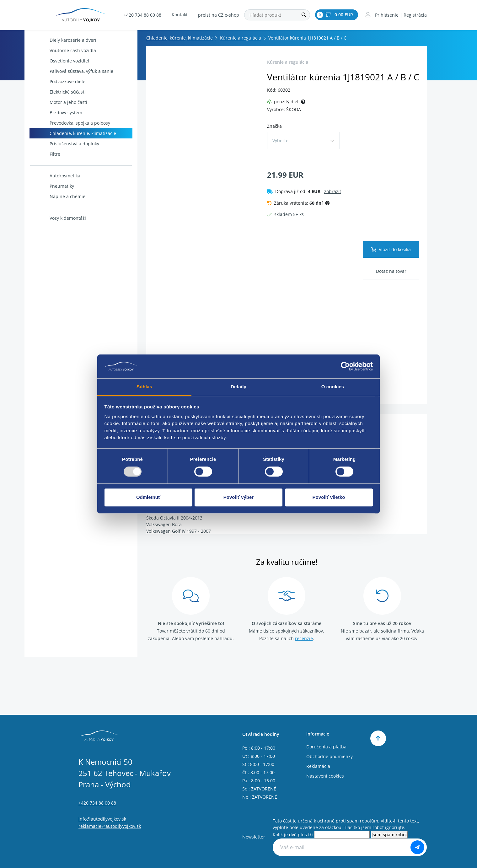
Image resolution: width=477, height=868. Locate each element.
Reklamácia (318, 766)
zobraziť (333, 191)
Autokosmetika (56, 176)
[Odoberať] (417, 847)
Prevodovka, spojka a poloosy (70, 123)
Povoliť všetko (329, 497)
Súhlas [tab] (144, 387)
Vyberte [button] (280, 140)
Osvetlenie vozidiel (60, 61)
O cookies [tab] (333, 387)
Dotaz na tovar (391, 271)
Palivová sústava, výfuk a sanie (72, 71)
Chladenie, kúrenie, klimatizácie (73, 133)
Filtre (46, 154)
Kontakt (180, 15)
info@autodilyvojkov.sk (102, 819)
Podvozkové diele (58, 81)
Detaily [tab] (238, 387)
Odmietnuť (148, 497)
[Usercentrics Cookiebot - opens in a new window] (345, 366)
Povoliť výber (238, 497)
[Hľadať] (304, 15)
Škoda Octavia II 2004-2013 (174, 518)
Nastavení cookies (325, 776)
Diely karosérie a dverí (64, 40)
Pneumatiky (52, 186)
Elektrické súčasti (58, 92)
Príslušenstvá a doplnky (65, 144)
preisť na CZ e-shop (219, 15)
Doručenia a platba (326, 747)
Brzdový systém (56, 113)
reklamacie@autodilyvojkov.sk (110, 826)
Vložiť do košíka (391, 249)
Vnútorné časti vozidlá (63, 50)
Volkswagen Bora (164, 524)
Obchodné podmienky (330, 756)
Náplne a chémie (58, 196)
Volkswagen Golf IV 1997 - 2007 (179, 531)
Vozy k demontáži (58, 218)
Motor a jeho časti (59, 102)
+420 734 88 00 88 (142, 15)
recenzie (304, 638)
